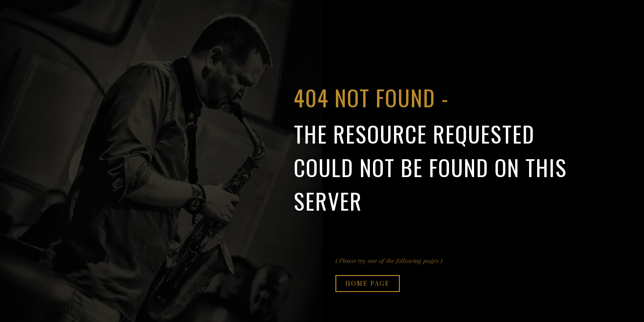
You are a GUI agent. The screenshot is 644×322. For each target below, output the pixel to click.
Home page (368, 283)
